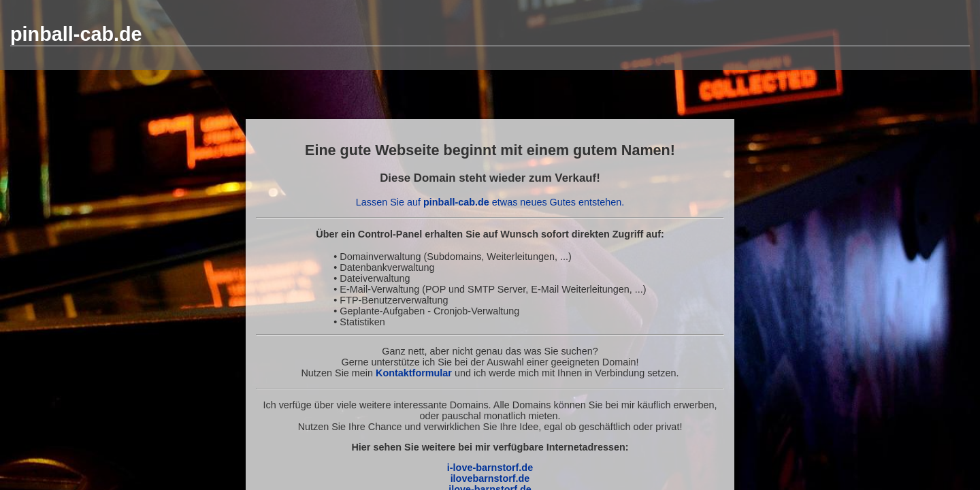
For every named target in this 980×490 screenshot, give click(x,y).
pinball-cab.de (76, 34)
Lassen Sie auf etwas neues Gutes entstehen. (490, 202)
